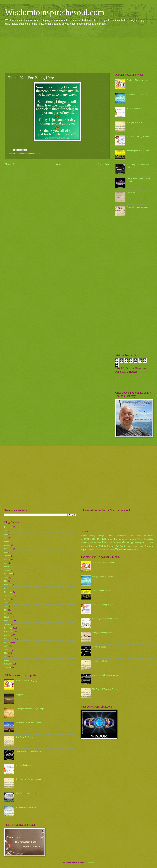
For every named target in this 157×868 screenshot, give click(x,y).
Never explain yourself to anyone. (29, 751)
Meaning (127, 542)
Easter (138, 536)
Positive (103, 546)
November (8, 592)
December (8, 527)
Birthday (93, 536)
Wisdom (121, 549)
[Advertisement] (78, 49)
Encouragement (21, 154)
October (7, 635)
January (7, 545)
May (6, 534)
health (125, 539)
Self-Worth (121, 546)
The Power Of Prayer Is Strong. (29, 779)
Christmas (122, 536)
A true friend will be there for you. (106, 675)
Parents (93, 546)
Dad (131, 536)
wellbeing (112, 550)
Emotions (148, 536)
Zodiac (136, 550)
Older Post (104, 164)
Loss (110, 542)
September (9, 595)
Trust (99, 550)
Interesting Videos (96, 543)
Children (111, 536)
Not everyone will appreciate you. (106, 619)
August (7, 559)
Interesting (85, 543)
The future (93, 550)
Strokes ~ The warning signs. (139, 80)
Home (58, 164)
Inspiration (149, 539)
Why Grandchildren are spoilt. (28, 793)
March (7, 541)
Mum (151, 543)
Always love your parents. (137, 207)
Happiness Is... (22, 695)
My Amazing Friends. (135, 108)
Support (84, 549)
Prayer (112, 546)
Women (130, 550)
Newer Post (12, 164)
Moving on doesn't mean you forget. (30, 709)
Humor (131, 539)
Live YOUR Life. (133, 193)
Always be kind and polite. (137, 94)
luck (120, 543)
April (6, 538)
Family (31, 154)
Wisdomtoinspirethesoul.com (55, 12)
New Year (84, 546)
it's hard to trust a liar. (101, 647)
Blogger (91, 862)
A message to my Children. (27, 807)
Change (101, 536)
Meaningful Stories (141, 543)
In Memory (139, 539)
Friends (37, 154)
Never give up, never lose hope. (29, 723)
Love (115, 542)
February (8, 585)
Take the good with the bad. (138, 151)
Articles (84, 536)
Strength (149, 546)
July (6, 531)
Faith (104, 539)
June (6, 577)
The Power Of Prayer (24, 737)
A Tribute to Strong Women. (138, 136)
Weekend (105, 550)
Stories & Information (135, 546)
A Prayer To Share (134, 122)
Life (104, 542)
